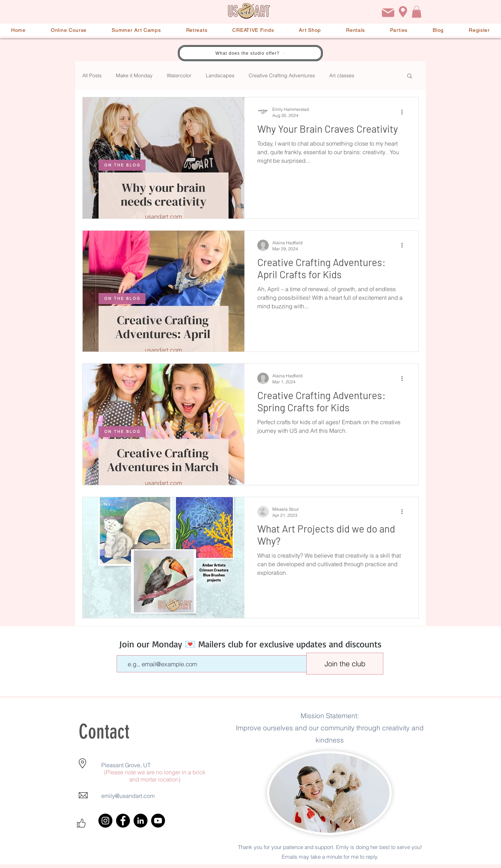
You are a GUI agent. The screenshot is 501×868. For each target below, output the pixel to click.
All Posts (92, 75)
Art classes (342, 75)
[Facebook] (123, 821)
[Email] (388, 13)
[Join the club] (345, 664)
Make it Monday (134, 75)
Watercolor (179, 75)
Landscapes (220, 75)
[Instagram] (105, 821)
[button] (417, 12)
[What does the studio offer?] (250, 53)
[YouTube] (158, 821)
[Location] (403, 12)
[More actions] (404, 112)
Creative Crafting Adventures (282, 75)
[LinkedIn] (140, 821)
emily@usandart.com (128, 796)
